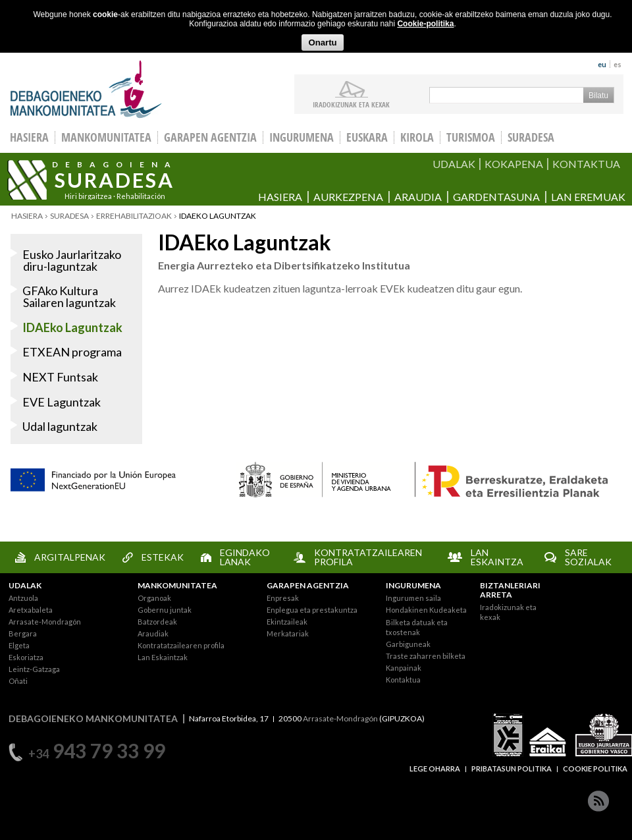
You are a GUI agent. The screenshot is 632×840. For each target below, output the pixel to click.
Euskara (367, 137)
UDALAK (454, 164)
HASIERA (29, 137)
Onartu (322, 42)
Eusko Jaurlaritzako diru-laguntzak (72, 260)
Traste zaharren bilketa (426, 656)
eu (602, 64)
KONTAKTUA (586, 164)
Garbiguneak (408, 644)
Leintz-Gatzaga (34, 669)
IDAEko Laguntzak (72, 327)
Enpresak (283, 598)
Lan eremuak (588, 197)
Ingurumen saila (413, 598)
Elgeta (19, 645)
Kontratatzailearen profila (181, 645)
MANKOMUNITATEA (177, 585)
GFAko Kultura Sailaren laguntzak (69, 296)
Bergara (23, 633)
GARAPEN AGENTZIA (308, 585)
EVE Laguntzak (62, 402)
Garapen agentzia (210, 137)
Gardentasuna (496, 197)
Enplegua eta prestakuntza (312, 610)
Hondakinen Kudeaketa (426, 610)
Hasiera (280, 197)
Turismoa (471, 137)
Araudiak (153, 633)
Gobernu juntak (165, 610)
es (618, 64)
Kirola (417, 137)
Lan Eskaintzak (163, 657)
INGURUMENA (413, 585)
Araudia (418, 197)
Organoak (154, 598)
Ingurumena (302, 137)
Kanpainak (404, 668)
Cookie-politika (425, 24)
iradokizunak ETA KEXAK (351, 104)
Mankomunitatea (106, 137)
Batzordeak (157, 622)
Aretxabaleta (31, 610)
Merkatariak (288, 633)
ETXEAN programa (72, 352)
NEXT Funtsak (60, 377)
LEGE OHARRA (435, 769)
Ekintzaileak (287, 622)
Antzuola (23, 598)
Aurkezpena (348, 197)
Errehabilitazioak (134, 216)
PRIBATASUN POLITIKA (512, 769)
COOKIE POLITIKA (595, 769)
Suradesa (531, 137)
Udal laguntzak (60, 426)
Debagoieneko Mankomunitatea (86, 89)
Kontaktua (403, 680)
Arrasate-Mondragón (45, 622)
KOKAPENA (514, 164)
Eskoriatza (26, 657)
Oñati (18, 681)
